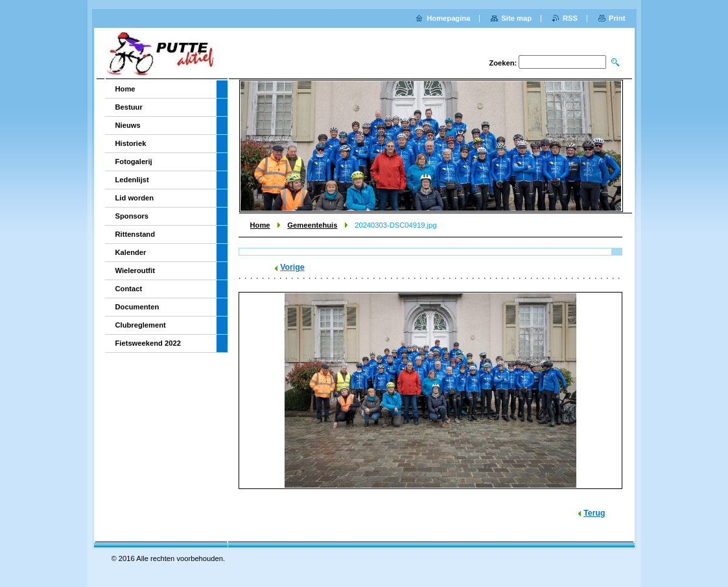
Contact (129, 289)
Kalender (131, 252)
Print (617, 18)
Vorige (292, 267)
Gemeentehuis (312, 225)
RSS (570, 18)
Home (260, 225)
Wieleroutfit (135, 270)
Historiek (131, 143)
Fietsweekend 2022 (148, 343)
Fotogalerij (134, 162)
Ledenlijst (132, 180)
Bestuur (129, 107)
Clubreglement (141, 325)
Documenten (137, 307)
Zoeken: (503, 63)
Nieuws (128, 125)
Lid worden (135, 198)
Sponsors (132, 216)
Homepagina (448, 18)
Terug (594, 513)
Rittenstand (135, 234)
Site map (516, 18)
